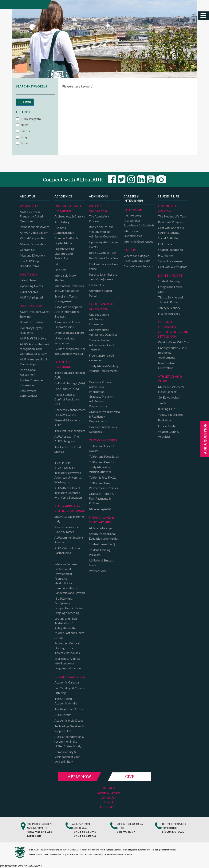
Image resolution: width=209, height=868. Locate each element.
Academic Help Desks (69, 720)
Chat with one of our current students (171, 230)
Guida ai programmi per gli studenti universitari (70, 351)
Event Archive (29, 292)
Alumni (108, 802)
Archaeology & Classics (70, 216)
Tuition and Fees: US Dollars (102, 448)
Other (25, 143)
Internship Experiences (138, 241)
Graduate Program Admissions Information (101, 387)
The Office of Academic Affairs (66, 701)
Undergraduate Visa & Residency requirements (172, 353)
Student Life (168, 196)
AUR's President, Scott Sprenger (35, 314)
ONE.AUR (108, 788)
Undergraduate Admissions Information (99, 319)
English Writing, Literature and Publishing (65, 253)
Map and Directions (33, 255)
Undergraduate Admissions (103, 306)
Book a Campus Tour (103, 252)
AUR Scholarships (101, 528)
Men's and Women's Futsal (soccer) (171, 389)
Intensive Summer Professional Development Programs (66, 571)
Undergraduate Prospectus (64, 341)
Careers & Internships (134, 198)
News (24, 125)
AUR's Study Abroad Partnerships (68, 550)
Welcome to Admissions (99, 208)
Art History (62, 222)
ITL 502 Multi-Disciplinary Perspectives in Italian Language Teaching (69, 606)
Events (25, 131)
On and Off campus (167, 208)
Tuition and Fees (103, 440)
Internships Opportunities (133, 233)
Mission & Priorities (33, 244)
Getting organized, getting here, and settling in (173, 329)
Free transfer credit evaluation (102, 358)
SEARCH (25, 102)
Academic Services (70, 677)
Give (130, 777)
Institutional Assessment (28, 372)
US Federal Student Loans (101, 563)
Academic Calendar (67, 682)
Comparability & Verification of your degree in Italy (67, 757)
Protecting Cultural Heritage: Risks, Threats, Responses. (67, 648)
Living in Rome (170, 275)
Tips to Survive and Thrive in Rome (170, 300)
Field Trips (165, 244)
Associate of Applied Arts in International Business (68, 312)
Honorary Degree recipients (31, 330)
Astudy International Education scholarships (104, 536)
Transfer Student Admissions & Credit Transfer (102, 345)
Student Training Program (100, 552)
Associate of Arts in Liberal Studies (67, 324)
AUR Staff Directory (33, 338)
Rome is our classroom (34, 227)
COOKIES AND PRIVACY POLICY (118, 854)
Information (31, 306)
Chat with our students (173, 267)
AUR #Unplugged (31, 297)
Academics (63, 196)
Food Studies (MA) (67, 389)
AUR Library (63, 715)
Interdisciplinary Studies (65, 278)
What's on (28, 274)
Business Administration (64, 230)
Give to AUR (108, 807)
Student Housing (169, 281)
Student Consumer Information (32, 383)
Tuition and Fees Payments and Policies (103, 485)
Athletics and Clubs (170, 379)
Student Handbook (170, 250)
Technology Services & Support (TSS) (69, 728)
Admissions (98, 196)
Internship (133, 210)
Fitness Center (167, 426)
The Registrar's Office (69, 709)
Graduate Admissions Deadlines (103, 429)
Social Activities (168, 238)
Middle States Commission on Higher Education (123, 850)
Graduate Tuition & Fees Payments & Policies (101, 498)
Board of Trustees (32, 322)
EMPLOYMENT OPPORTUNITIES (45, 854)
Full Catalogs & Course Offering (69, 690)
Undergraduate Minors (69, 333)
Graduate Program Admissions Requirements (101, 401)
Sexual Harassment (170, 261)
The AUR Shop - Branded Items (30, 263)
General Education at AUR (68, 423)
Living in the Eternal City (171, 289)
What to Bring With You (174, 342)
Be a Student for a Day (103, 258)
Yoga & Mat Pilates (171, 414)
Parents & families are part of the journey (103, 277)
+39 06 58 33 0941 (84, 832)
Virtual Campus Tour (33, 238)
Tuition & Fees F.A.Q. (102, 477)
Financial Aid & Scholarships (101, 520)
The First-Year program (70, 431)
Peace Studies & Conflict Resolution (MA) (67, 399)
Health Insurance (169, 313)
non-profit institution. (165, 850)
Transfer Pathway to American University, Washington (68, 477)
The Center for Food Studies (68, 449)
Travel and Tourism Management (67, 299)
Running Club (167, 409)
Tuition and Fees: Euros (104, 456)
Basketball (165, 420)
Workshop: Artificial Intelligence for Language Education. (68, 663)
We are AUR (29, 206)
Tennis (162, 403)
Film (57, 264)
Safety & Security (169, 308)
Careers (130, 250)
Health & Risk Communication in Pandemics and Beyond (70, 588)
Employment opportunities (29, 393)
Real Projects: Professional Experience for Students (139, 220)
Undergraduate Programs (68, 208)
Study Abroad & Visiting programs (70, 508)
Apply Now (79, 777)
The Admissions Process (99, 219)
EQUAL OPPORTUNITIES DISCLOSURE (82, 854)
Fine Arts (60, 270)
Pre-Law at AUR (65, 414)
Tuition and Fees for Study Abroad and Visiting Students (102, 467)
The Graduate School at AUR (70, 375)
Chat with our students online (104, 266)
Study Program (31, 119)
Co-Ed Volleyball (169, 397)
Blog (24, 137)
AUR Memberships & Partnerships (34, 362)
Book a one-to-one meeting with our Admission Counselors (103, 231)
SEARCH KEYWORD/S (32, 86)
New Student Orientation (166, 365)
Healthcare (165, 255)
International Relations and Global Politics (69, 288)
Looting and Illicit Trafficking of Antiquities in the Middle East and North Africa (69, 628)
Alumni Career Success (138, 266)
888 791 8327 (126, 832)
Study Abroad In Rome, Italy (69, 519)
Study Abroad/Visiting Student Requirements (104, 368)
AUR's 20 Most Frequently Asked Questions (31, 216)
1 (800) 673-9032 (173, 832)
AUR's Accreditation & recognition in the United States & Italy (35, 349)
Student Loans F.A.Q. (102, 544)
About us (28, 196)
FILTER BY (23, 112)
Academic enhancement (70, 410)
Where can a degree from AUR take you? (137, 258)
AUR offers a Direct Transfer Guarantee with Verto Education (68, 493)
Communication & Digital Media (66, 241)
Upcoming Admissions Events (104, 244)
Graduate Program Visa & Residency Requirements (104, 416)
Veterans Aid (97, 571)
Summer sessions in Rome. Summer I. (67, 529)
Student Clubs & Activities (168, 434)
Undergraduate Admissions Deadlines (103, 332)
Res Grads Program (171, 222)
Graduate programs (63, 364)
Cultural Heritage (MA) (70, 383)
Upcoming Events (31, 286)
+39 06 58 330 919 (84, 836)
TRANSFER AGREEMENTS (65, 465)
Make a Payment (100, 509)
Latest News (28, 280)
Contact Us (27, 250)
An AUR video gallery (34, 232)
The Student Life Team (173, 216)
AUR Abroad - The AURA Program (67, 439)
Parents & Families (108, 793)
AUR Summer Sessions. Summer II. (69, 540)
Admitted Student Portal (101, 293)
